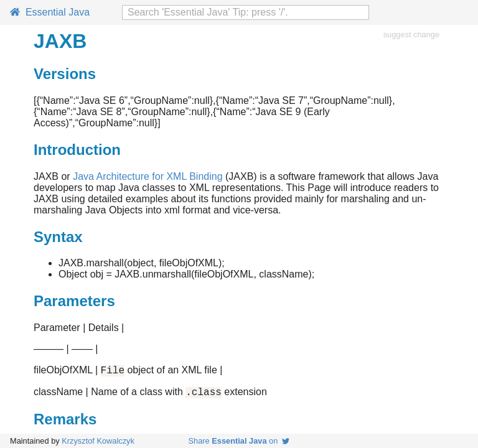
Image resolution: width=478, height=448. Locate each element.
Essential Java (50, 12)
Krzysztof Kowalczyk (98, 441)
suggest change (411, 35)
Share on (239, 441)
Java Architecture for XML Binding (148, 176)
